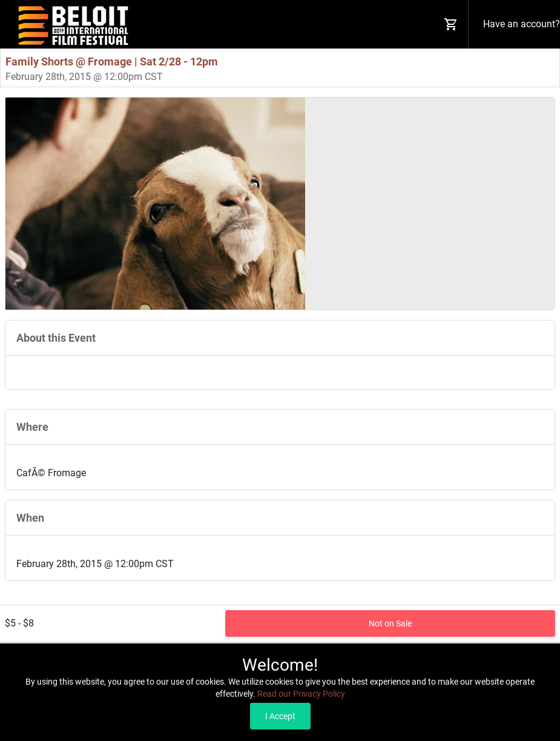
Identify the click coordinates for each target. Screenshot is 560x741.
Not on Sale (390, 623)
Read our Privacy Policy (301, 694)
